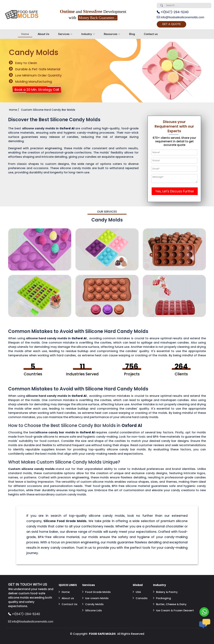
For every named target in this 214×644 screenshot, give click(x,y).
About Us (43, 35)
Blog (132, 35)
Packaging (162, 597)
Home (25, 35)
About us (67, 597)
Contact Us (68, 603)
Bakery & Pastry (166, 592)
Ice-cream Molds (96, 597)
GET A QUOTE (176, 25)
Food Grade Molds (97, 592)
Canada (140, 597)
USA (137, 592)
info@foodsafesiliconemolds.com (182, 18)
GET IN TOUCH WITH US (29, 586)
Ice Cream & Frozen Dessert (169, 610)
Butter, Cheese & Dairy (171, 603)
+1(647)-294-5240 (174, 12)
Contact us (151, 35)
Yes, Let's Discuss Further (175, 192)
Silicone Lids (92, 608)
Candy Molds (93, 603)
